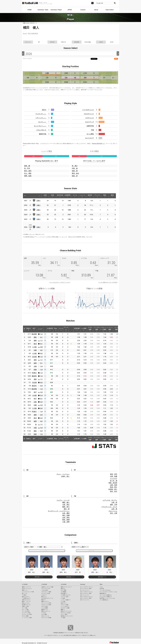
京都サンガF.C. (25, 606)
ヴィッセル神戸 (26, 611)
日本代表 (102, 589)
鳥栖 (35, 370)
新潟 (35, 344)
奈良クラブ (63, 603)
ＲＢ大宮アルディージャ (47, 598)
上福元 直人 (65, 476)
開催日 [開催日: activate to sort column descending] (29, 329)
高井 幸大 (114, 491)
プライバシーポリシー (69, 633)
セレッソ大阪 (25, 610)
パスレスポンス (41, 130)
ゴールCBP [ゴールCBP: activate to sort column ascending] (116, 329)
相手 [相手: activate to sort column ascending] (34, 329)
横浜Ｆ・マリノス (26, 601)
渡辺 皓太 (75, 173)
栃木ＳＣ (63, 589)
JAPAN (70, 10)
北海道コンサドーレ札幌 (47, 587)
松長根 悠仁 (113, 489)
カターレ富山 (45, 606)
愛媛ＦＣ (63, 610)
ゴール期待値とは (104, 600)
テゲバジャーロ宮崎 (46, 618)
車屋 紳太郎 (113, 483)
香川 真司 (28, 171)
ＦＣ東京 (24, 595)
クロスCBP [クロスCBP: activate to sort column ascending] (90, 329)
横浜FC (34, 376)
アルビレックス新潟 (46, 605)
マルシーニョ (113, 511)
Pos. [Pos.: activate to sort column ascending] (56, 329)
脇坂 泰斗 (66, 507)
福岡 (35, 363)
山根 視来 (114, 485)
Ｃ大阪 (34, 347)
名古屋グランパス (26, 605)
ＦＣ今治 (44, 613)
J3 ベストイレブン (85, 600)
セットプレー (40, 126)
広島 (35, 402)
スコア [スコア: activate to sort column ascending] (40, 329)
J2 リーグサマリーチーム (86, 592)
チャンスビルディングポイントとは (59, 282)
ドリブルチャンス (88, 110)
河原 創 (75, 168)
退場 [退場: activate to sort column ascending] (112, 196)
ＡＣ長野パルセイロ (66, 595)
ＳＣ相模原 (63, 592)
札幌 (35, 350)
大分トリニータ (45, 616)
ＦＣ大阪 (63, 601)
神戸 (35, 392)
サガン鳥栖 (44, 614)
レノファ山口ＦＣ (65, 606)
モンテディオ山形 (46, 593)
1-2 (41, 334)
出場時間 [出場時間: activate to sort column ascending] (67, 196)
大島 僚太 (66, 505)
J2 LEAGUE (44, 584)
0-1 (41, 344)
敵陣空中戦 (43, 134)
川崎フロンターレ (26, 600)
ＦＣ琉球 (63, 618)
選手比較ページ (39, 577)
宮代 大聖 (114, 513)
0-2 (41, 353)
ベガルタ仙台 (45, 590)
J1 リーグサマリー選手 (86, 589)
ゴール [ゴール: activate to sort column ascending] (75, 196)
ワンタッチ (41, 114)
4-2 (41, 421)
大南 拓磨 (114, 476)
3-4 (41, 395)
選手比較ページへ (94, 551)
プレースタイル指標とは (106, 595)
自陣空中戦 (90, 126)
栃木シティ (44, 597)
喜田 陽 (27, 166)
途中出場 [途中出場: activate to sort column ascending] (60, 196)
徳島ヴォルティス (46, 611)
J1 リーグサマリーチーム (86, 587)
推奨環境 (61, 633)
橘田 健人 (66, 502)
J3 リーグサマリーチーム (86, 597)
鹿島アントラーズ (26, 587)
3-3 (41, 428)
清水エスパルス (26, 603)
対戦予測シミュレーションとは (107, 598)
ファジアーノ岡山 (26, 613)
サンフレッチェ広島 (27, 614)
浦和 (35, 360)
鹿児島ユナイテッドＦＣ (67, 616)
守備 (92, 130)
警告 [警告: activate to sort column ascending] (105, 196)
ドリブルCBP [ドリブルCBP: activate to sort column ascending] (97, 329)
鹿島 (35, 337)
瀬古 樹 (67, 509)
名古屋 (34, 357)
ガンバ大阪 (25, 608)
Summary (83, 584)
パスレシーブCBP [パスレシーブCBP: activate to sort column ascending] (103, 329)
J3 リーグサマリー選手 (86, 598)
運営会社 (78, 633)
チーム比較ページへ (47, 551)
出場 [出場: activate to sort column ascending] (45, 196)
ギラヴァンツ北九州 (66, 613)
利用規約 (56, 633)
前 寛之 (75, 166)
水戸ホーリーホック (27, 589)
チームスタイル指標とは (106, 597)
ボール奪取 (90, 134)
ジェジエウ (114, 478)
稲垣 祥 (75, 176)
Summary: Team (43, 10)
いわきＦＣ (44, 595)
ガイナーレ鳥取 (65, 605)
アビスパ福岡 (25, 616)
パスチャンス (89, 118)
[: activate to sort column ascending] (28, 196)
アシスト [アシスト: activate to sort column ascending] (97, 196)
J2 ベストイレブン (85, 595)
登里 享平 (114, 474)
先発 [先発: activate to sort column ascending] (53, 196)
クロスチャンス (89, 114)
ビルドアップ (89, 122)
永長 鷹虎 (66, 513)
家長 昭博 (66, 520)
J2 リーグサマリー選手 (86, 593)
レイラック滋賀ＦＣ (66, 600)
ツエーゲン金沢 (65, 597)
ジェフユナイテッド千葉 (28, 592)
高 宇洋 (27, 168)
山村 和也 (66, 517)
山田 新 (114, 509)
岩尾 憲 (75, 171)
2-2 (41, 392)
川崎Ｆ (39, 201)
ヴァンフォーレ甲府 (46, 603)
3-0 (41, 386)
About (96, 10)
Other (101, 584)
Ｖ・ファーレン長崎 (27, 618)
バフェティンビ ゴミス (109, 507)
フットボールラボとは (105, 590)
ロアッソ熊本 (64, 614)
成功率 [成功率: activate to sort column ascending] (90, 196)
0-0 (41, 347)
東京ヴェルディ (26, 597)
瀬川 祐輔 (66, 515)
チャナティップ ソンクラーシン (59, 511)
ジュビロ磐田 (45, 608)
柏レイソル (25, 593)
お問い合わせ (84, 633)
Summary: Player (56, 10)
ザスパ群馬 (63, 590)
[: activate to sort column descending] (25, 196)
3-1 (41, 363)
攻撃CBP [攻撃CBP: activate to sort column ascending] (77, 329)
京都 (35, 366)
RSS (116, 59)
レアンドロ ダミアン (110, 500)
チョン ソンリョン (63, 474)
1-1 (41, 341)
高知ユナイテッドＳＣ (66, 611)
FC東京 (34, 373)
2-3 (41, 402)
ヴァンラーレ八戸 (46, 589)
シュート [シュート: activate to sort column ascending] (82, 196)
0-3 (41, 408)
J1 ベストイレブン (85, 590)
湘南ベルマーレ (45, 601)
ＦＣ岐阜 (63, 598)
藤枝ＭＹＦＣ (45, 610)
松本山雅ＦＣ (64, 593)
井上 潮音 (28, 173)
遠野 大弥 (114, 505)
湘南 (35, 341)
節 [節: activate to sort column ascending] (24, 329)
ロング (42, 122)
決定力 (44, 110)
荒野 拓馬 (28, 176)
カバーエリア (89, 138)
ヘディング (41, 118)
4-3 (41, 350)
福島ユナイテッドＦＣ (66, 587)
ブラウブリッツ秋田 (46, 592)
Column (83, 10)
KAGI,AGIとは (103, 593)
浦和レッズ (25, 590)
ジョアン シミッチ (63, 500)
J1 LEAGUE (25, 584)
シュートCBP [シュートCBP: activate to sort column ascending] (110, 329)
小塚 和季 (66, 522)
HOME (30, 10)
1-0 (41, 366)
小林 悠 (114, 502)
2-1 (41, 337)
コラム (101, 587)
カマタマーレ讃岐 (65, 608)
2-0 (41, 415)
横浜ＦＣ (44, 600)
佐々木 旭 (114, 481)
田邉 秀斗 (114, 487)
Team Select (109, 10)
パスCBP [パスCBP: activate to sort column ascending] (83, 329)
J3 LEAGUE (64, 584)
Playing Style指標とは (98, 144)
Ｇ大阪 (34, 353)
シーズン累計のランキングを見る (108, 282)
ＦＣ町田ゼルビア (26, 598)
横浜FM (34, 334)
